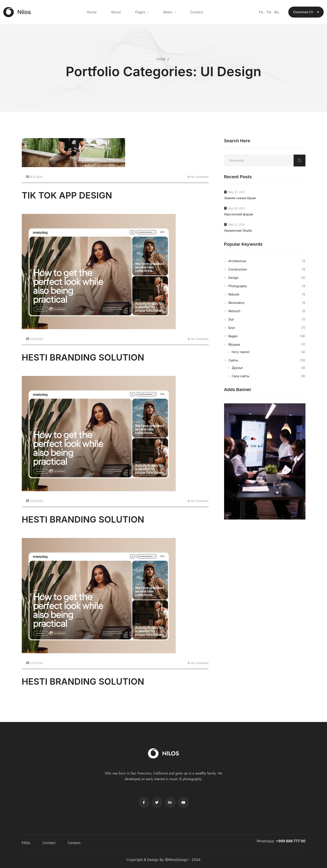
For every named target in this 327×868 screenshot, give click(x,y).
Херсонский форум (239, 214)
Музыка (267, 345)
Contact (196, 12)
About (116, 12)
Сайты (267, 360)
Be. (277, 12)
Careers (74, 843)
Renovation (267, 303)
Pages (140, 12)
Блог (267, 328)
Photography (267, 286)
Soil (267, 319)
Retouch (267, 311)
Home (92, 12)
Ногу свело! (269, 352)
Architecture (267, 261)
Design (267, 278)
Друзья (269, 368)
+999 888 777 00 (291, 841)
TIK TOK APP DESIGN (67, 195)
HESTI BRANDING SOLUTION (83, 357)
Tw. (269, 12)
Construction (267, 269)
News (168, 12)
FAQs (26, 843)
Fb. (261, 12)
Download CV (306, 12)
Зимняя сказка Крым (240, 198)
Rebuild (267, 294)
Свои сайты (269, 376)
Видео (267, 336)
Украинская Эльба (238, 230)
